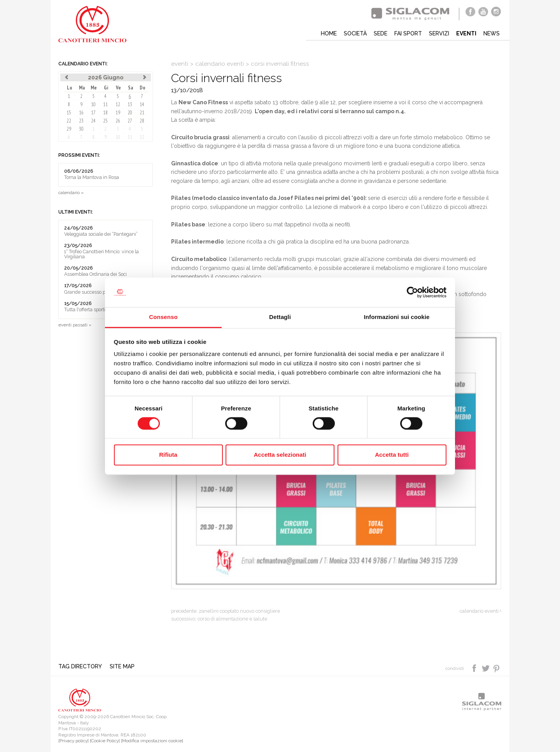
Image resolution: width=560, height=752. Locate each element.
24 (93, 121)
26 (118, 121)
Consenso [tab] (163, 317)
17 (93, 113)
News (492, 33)
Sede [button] (381, 33)
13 (130, 104)
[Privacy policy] (73, 741)
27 (130, 121)
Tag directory (80, 666)
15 (69, 113)
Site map (122, 666)
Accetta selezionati (280, 455)
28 (142, 121)
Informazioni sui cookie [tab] (397, 317)
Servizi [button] (439, 33)
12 (118, 104)
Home (329, 33)
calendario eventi (220, 64)
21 (142, 113)
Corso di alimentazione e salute (232, 619)
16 (81, 113)
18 (105, 113)
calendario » (71, 193)
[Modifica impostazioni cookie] (152, 741)
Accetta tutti (392, 455)
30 (81, 129)
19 (118, 113)
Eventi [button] (466, 33)
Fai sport (408, 33)
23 (81, 121)
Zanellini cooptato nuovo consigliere (239, 611)
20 (130, 113)
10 (93, 104)
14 (142, 104)
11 (105, 104)
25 (105, 121)
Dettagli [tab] (280, 317)
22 (69, 121)
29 (69, 129)
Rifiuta (168, 455)
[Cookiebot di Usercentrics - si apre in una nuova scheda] (412, 292)
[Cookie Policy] (105, 741)
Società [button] (355, 33)
